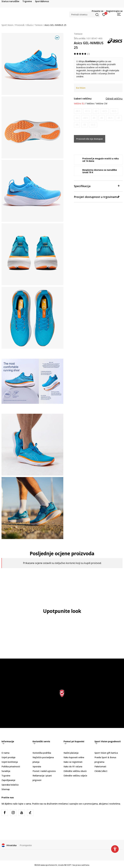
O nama (5, 753)
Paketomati (100, 766)
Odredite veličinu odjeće (75, 776)
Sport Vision (7, 25)
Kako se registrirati (73, 762)
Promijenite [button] (26, 845)
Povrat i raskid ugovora (44, 771)
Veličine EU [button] (79, 104)
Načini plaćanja (71, 753)
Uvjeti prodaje (8, 757)
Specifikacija (97, 186)
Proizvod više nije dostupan (90, 139)
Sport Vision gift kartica (106, 753)
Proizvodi (20, 25)
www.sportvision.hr (49, 865)
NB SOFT (68, 865)
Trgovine (6, 776)
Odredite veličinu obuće (75, 771)
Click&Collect (101, 771)
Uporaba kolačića (10, 785)
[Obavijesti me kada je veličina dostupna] (78, 111)
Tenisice (39, 25)
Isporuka (37, 766)
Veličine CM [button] (102, 104)
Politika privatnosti (11, 766)
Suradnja (6, 771)
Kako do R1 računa (73, 766)
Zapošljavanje (8, 780)
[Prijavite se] (104, 14)
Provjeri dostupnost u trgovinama (97, 197)
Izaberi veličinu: (83, 99)
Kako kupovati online (74, 757)
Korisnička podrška (42, 753)
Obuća (29, 25)
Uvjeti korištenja (10, 762)
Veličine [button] (90, 104)
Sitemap (6, 789)
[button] (85, 15)
